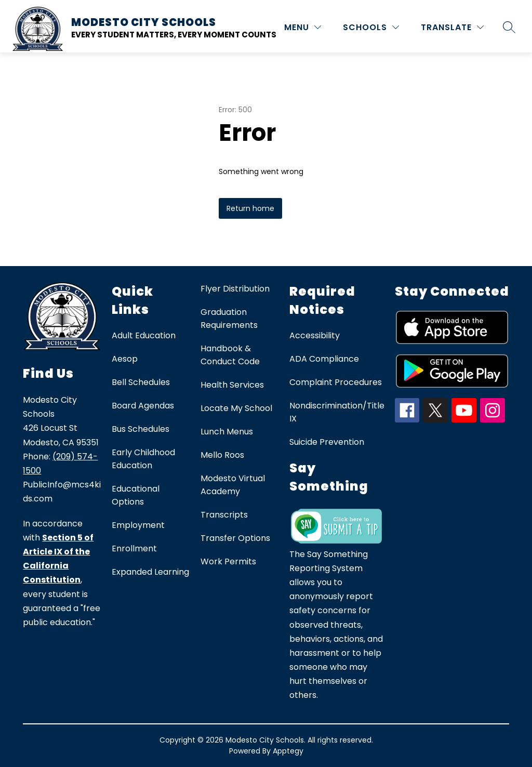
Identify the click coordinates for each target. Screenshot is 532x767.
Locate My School (236, 408)
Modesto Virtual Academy (233, 485)
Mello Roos (222, 455)
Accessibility (315, 335)
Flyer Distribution (235, 289)
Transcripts (224, 515)
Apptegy (288, 751)
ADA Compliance (324, 359)
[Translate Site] (452, 27)
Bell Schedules (141, 382)
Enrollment (134, 548)
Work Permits (228, 561)
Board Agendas (143, 406)
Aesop (125, 359)
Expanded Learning (150, 572)
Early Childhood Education (143, 459)
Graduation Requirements (229, 319)
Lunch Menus (227, 432)
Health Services (232, 385)
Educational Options (136, 495)
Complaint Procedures (336, 382)
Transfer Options (235, 538)
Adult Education (144, 335)
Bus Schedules (141, 429)
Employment (138, 525)
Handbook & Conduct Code (230, 355)
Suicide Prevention (327, 442)
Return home (250, 208)
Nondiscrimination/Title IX (337, 412)
